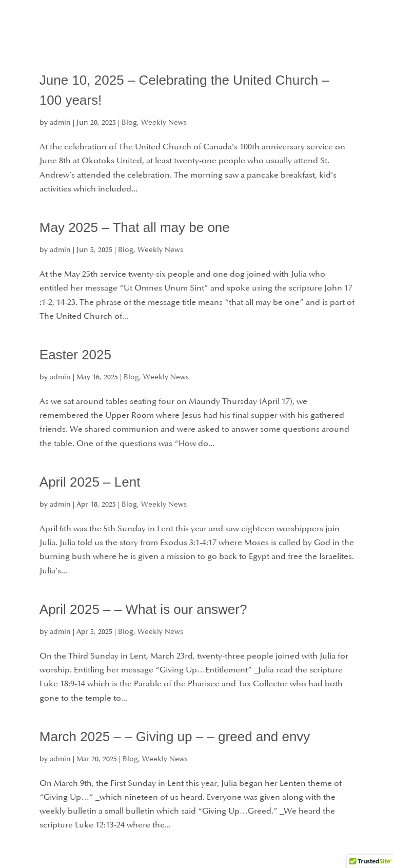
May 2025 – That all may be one (135, 227)
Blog (129, 122)
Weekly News (164, 122)
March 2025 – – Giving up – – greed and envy (175, 737)
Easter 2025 (75, 355)
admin (60, 122)
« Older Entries (67, 861)
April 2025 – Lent (90, 482)
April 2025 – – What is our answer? (143, 609)
